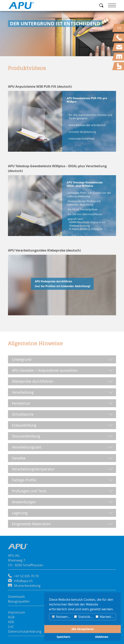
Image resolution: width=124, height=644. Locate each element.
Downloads (16, 597)
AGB (11, 617)
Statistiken (84, 617)
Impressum (17, 612)
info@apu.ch (23, 581)
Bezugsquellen (19, 601)
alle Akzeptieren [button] (83, 629)
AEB (11, 622)
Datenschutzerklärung (25, 631)
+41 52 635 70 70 (26, 576)
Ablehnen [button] (102, 637)
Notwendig (62, 617)
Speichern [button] (63, 637)
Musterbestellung (27, 586)
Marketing (105, 617)
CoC (11, 627)
